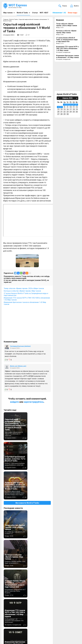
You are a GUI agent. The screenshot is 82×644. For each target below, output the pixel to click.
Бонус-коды (73, 13)
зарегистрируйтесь (34, 402)
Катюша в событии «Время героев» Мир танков (22, 291)
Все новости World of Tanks (27, 473)
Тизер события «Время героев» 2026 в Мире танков (24, 288)
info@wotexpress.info (21, 622)
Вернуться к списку (27, 579)
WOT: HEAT (44, 13)
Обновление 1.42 (59, 13)
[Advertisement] (27, 324)
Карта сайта (9, 639)
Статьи (35, 13)
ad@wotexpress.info (29, 625)
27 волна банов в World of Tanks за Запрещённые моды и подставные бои (26, 294)
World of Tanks (22, 13)
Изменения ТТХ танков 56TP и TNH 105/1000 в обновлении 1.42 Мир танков (27, 299)
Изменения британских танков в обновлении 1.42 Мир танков (25, 303)
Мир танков (8, 13)
